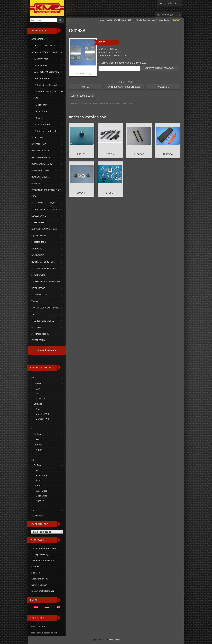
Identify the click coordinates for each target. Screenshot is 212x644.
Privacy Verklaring (40, 554)
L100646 (139, 154)
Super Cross (41, 491)
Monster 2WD (42, 414)
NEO (38, 439)
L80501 (110, 193)
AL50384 (168, 154)
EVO (38, 389)
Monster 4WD (42, 419)
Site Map (36, 573)
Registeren (175, 3)
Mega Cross (41, 496)
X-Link (39, 480)
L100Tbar (110, 154)
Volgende (164, 87)
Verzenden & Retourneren (44, 548)
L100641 (82, 193)
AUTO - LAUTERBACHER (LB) (119, 20)
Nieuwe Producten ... (47, 350)
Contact (35, 567)
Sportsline (40, 398)
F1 (37, 394)
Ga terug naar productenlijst (125, 87)
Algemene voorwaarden (43, 561)
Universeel (39, 516)
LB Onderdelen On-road (145, 20)
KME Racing (114, 640)
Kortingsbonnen (39, 585)
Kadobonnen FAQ (40, 579)
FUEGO (39, 450)
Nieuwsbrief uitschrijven (43, 591)
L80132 (81, 154)
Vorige (86, 87)
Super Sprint (42, 475)
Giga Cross (41, 501)
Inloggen (163, 3)
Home (101, 20)
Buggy (39, 409)
